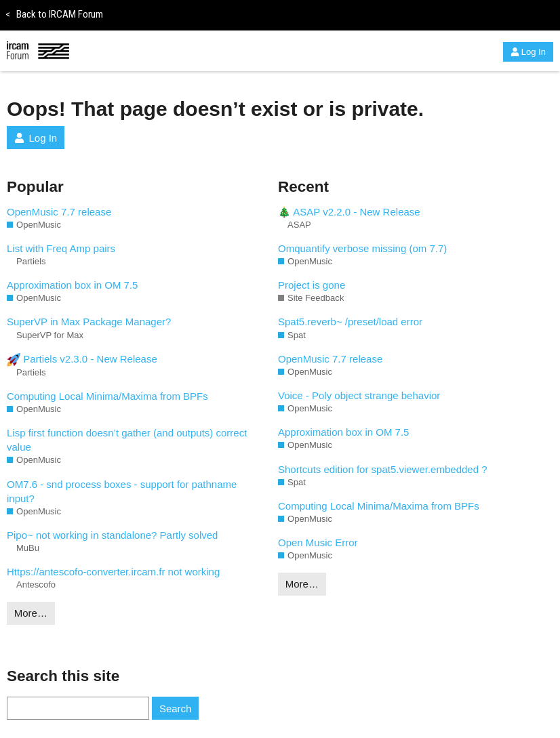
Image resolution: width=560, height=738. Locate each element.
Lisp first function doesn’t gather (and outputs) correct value (127, 440)
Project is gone (312, 285)
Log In (528, 52)
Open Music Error (318, 542)
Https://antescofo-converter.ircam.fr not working (113, 572)
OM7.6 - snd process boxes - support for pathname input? (122, 491)
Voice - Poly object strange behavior (359, 395)
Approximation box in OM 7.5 (72, 285)
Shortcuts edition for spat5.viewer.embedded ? (383, 469)
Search (176, 709)
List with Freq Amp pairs (61, 248)
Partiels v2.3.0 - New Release (82, 360)
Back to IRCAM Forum (54, 14)
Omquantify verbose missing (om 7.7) (362, 248)
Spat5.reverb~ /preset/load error (350, 322)
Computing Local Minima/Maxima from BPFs (107, 396)
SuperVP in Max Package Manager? (89, 322)
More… (31, 613)
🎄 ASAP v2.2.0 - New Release (349, 212)
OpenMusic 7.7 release (59, 212)
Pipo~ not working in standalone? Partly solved (112, 535)
